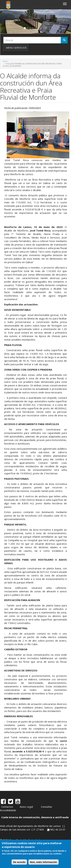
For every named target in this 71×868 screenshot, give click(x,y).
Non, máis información (44, 862)
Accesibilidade (8, 810)
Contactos (7, 807)
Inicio (5, 61)
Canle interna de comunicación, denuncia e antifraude (35, 817)
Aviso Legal (26, 807)
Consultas (46, 807)
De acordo (19, 862)
